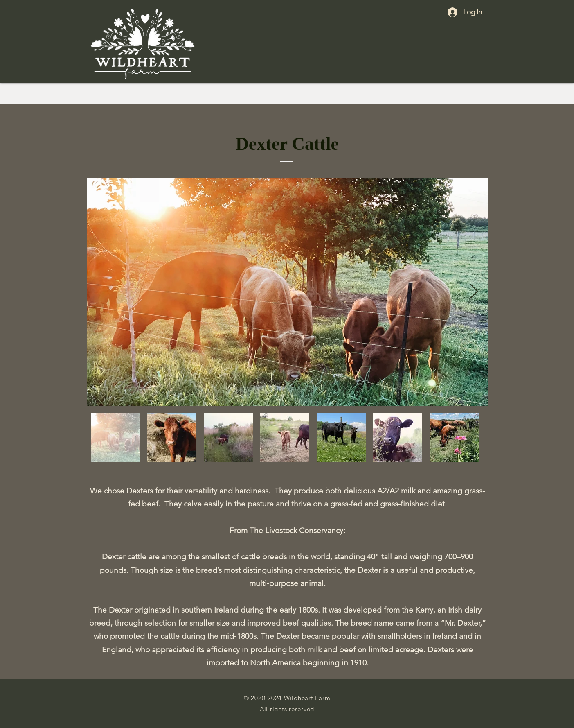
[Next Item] (474, 292)
